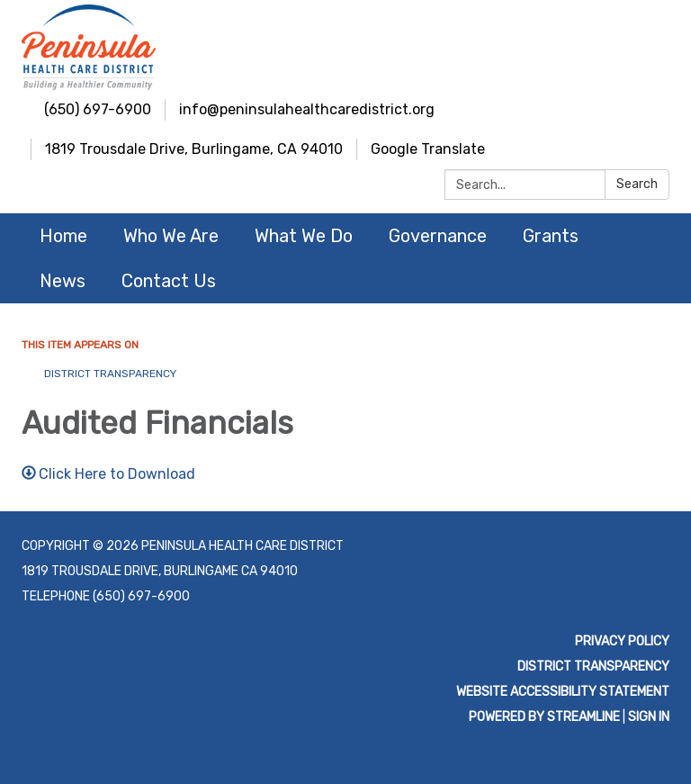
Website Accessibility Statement (563, 692)
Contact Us (169, 281)
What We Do (304, 236)
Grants (551, 236)
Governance (438, 236)
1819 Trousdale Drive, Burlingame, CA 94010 (194, 149)
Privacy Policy (622, 641)
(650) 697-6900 (98, 109)
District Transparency (110, 374)
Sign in (649, 717)
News (63, 281)
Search (637, 184)
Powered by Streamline (544, 717)
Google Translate (428, 149)
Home (63, 236)
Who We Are (171, 236)
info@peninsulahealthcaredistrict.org (307, 109)
